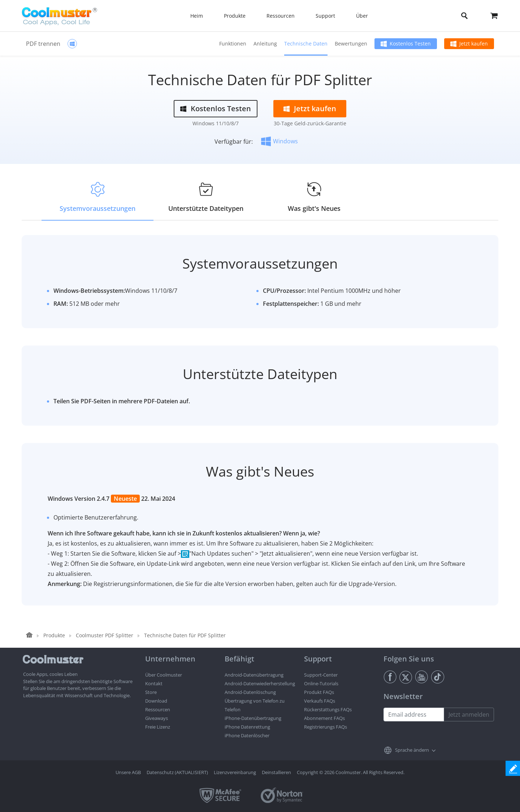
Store (151, 692)
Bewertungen (351, 44)
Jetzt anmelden (469, 715)
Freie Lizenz (158, 727)
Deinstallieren (276, 772)
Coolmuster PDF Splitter (105, 635)
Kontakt (154, 683)
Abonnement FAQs (324, 718)
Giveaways (157, 718)
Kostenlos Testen (410, 44)
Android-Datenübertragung (254, 675)
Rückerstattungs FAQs (328, 709)
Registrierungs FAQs (326, 727)
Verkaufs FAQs (320, 701)
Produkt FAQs (319, 692)
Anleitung (265, 44)
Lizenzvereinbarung (235, 772)
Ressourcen (158, 709)
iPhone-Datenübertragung (253, 718)
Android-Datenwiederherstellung (260, 683)
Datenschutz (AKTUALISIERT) (177, 772)
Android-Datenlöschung (250, 692)
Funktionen (233, 44)
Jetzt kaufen (474, 44)
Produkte (54, 635)
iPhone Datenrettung (247, 727)
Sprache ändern (412, 750)
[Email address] (414, 715)
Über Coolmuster (164, 675)
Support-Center (321, 675)
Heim (197, 16)
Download (156, 701)
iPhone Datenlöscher (247, 735)
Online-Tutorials (321, 683)
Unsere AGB (128, 772)
